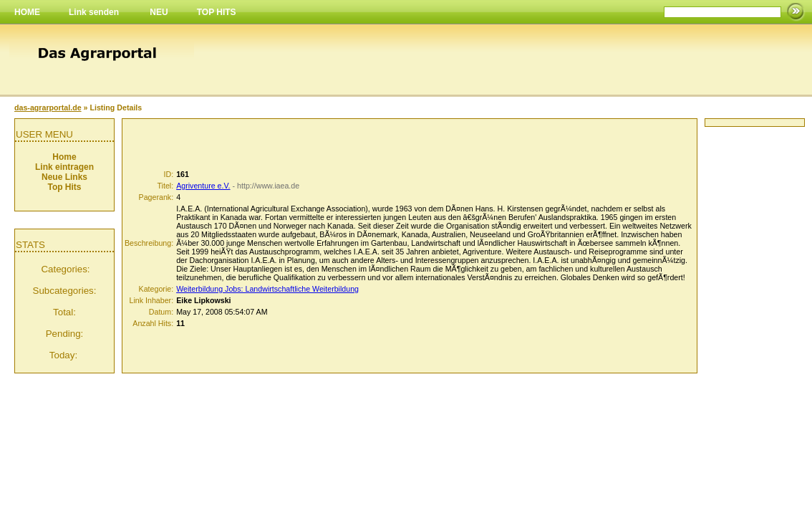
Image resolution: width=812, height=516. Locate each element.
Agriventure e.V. (203, 186)
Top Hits (64, 187)
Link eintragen (64, 167)
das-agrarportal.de (48, 107)
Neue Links (64, 177)
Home (64, 157)
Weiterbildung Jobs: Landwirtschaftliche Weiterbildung (267, 289)
